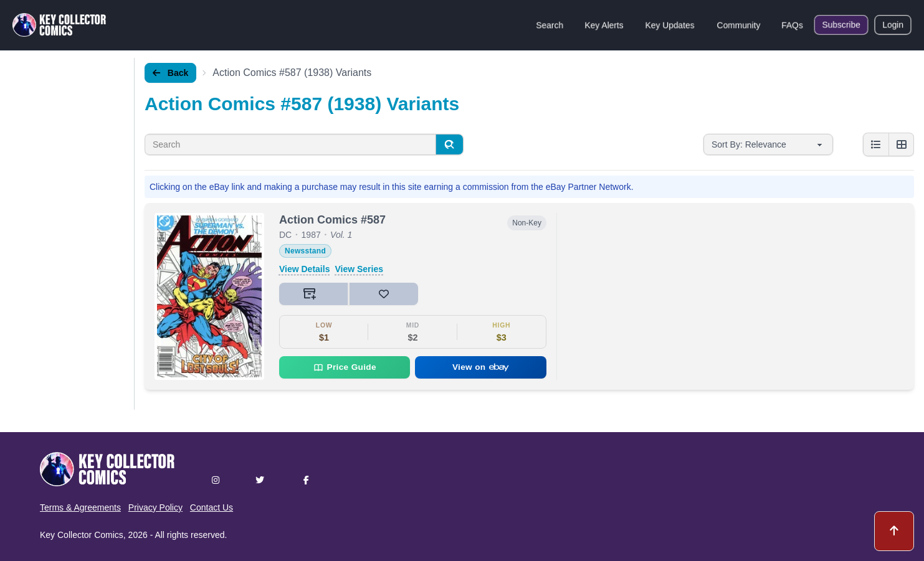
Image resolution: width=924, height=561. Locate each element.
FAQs (792, 25)
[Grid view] (901, 144)
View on (481, 367)
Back (170, 73)
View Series (359, 269)
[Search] (449, 144)
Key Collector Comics (82, 535)
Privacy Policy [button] (155, 507)
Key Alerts (604, 25)
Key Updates (670, 25)
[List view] (876, 144)
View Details (304, 269)
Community (739, 25)
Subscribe (841, 25)
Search (550, 25)
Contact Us (212, 507)
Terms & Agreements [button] (80, 507)
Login (893, 25)
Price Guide (345, 367)
